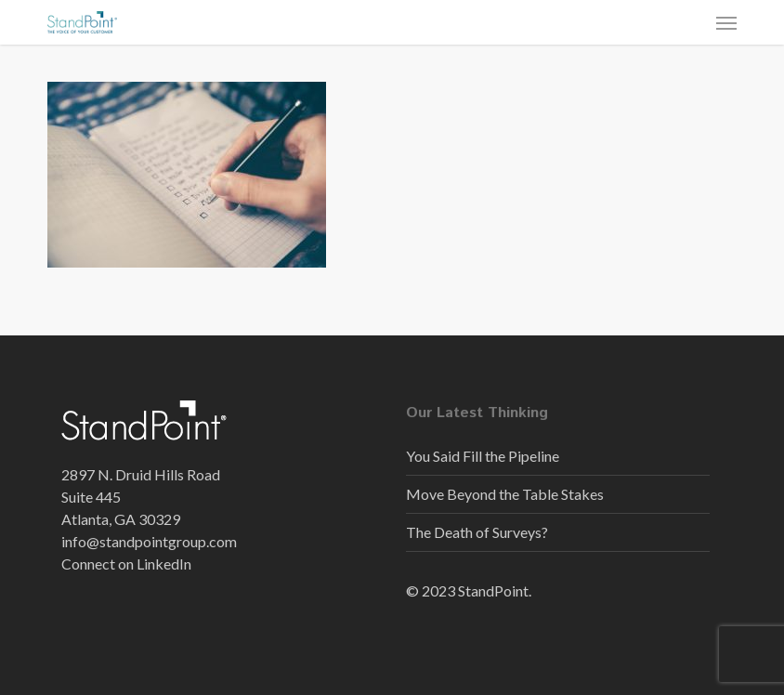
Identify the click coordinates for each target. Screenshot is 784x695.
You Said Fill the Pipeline (483, 456)
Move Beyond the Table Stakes (505, 494)
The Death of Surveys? (477, 532)
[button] (726, 22)
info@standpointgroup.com (149, 541)
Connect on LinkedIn (126, 564)
